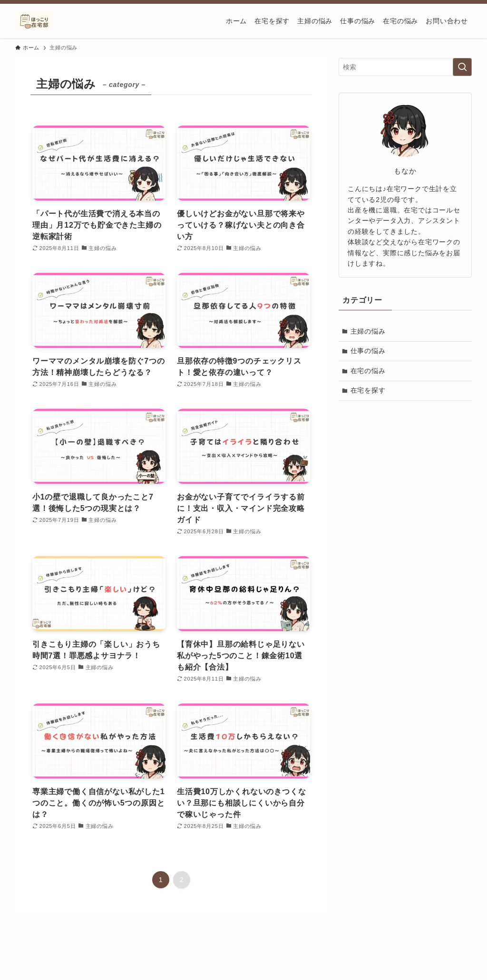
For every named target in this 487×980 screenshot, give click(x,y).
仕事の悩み (368, 351)
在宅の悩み (368, 371)
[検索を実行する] (462, 67)
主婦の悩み (368, 331)
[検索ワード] (405, 67)
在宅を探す (368, 390)
